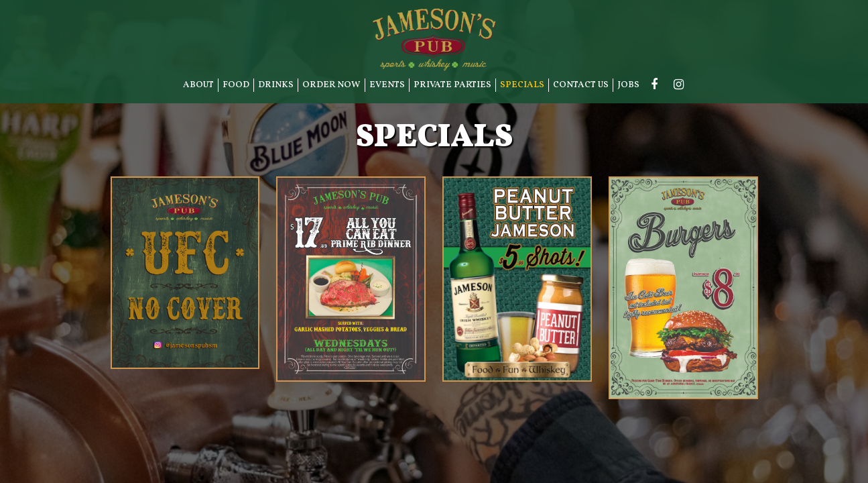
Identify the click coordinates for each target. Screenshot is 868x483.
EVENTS (387, 85)
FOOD (236, 85)
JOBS (628, 85)
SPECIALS (522, 85)
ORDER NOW (331, 85)
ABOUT (198, 85)
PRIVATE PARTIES (452, 85)
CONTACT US (581, 85)
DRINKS (276, 85)
